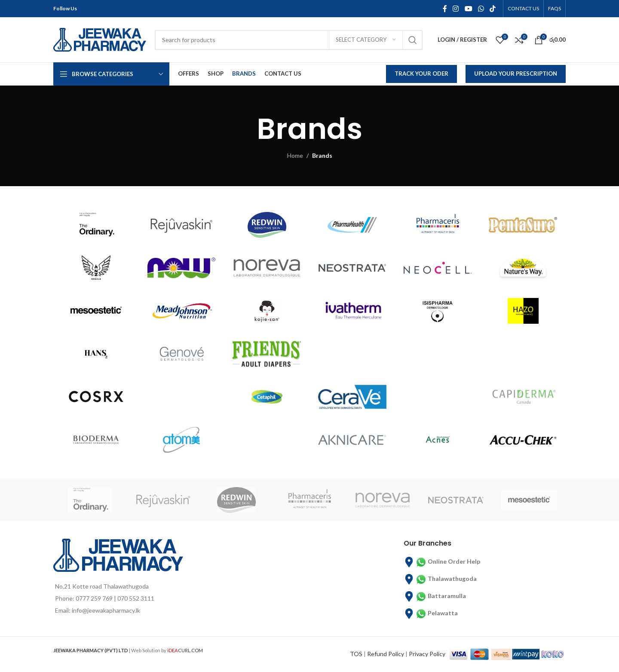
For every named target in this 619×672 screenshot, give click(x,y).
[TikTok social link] (493, 9)
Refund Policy (386, 654)
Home (295, 155)
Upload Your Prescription (516, 74)
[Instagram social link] (456, 9)
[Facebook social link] (445, 9)
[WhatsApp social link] (481, 9)
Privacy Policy (427, 654)
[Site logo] (100, 39)
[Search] (289, 40)
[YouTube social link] (468, 9)
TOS (356, 654)
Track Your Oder (421, 74)
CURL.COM (185, 650)
